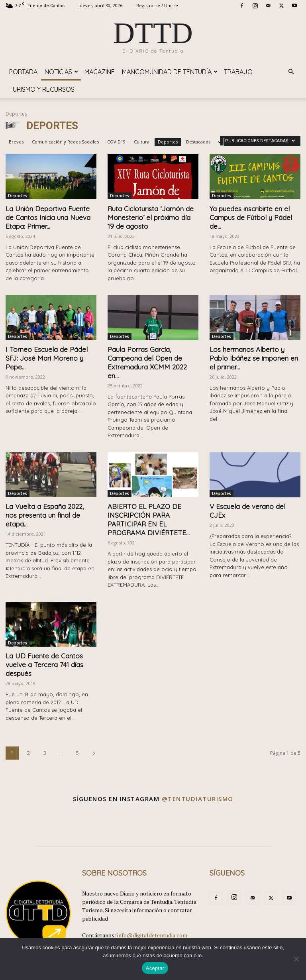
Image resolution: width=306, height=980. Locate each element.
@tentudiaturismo (198, 799)
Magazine (100, 72)
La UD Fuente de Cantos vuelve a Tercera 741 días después (44, 665)
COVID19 (116, 142)
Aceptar (155, 968)
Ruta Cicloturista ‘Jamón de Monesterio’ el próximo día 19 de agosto (151, 217)
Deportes (168, 142)
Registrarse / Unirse (157, 5)
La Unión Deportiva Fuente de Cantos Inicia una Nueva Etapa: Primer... (48, 217)
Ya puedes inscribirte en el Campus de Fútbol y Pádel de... (251, 217)
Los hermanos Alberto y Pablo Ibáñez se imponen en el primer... (254, 358)
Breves (16, 142)
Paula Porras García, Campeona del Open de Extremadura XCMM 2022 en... (147, 362)
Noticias (61, 72)
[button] (291, 72)
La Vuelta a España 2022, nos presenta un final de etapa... (45, 515)
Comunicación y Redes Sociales (65, 142)
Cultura (142, 142)
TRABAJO (238, 72)
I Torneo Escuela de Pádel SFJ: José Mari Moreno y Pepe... (47, 358)
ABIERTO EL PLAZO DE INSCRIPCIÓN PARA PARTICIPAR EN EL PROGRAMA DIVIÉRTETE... (149, 519)
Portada (23, 72)
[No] (296, 959)
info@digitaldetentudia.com (152, 935)
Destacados (198, 142)
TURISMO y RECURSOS (42, 89)
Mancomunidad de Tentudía (170, 72)
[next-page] (94, 753)
